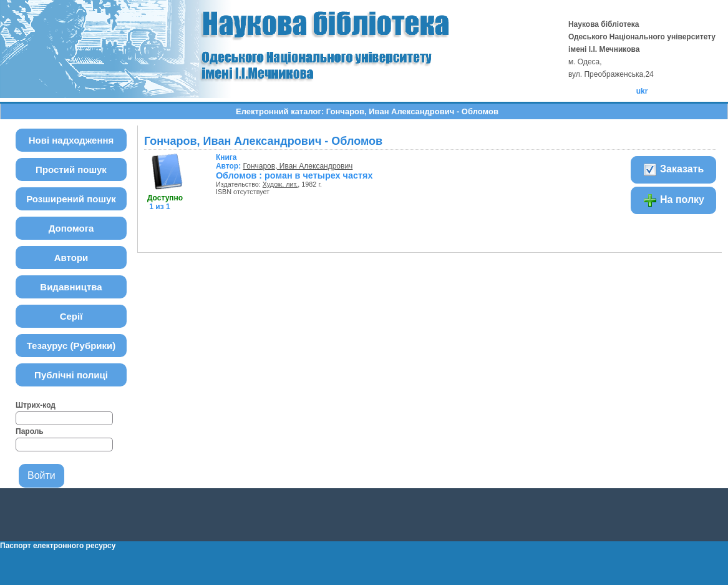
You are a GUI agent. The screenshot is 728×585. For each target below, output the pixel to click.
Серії (71, 316)
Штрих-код (36, 405)
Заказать (673, 170)
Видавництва (71, 287)
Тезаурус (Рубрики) (71, 346)
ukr (642, 91)
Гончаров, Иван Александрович (298, 166)
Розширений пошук (71, 199)
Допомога (71, 228)
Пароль (30, 431)
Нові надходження (71, 140)
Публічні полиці (71, 375)
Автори (71, 258)
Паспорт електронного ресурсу (58, 546)
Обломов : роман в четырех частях (294, 175)
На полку (673, 200)
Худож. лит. (280, 184)
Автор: (230, 162)
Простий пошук (71, 170)
